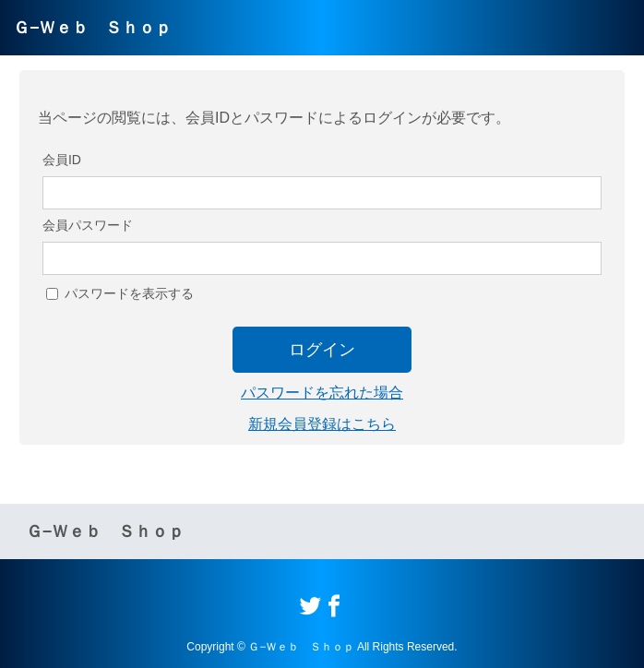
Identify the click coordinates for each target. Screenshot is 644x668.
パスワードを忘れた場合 (322, 393)
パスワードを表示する (129, 293)
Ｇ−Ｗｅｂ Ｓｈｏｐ (93, 28)
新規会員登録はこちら (322, 424)
